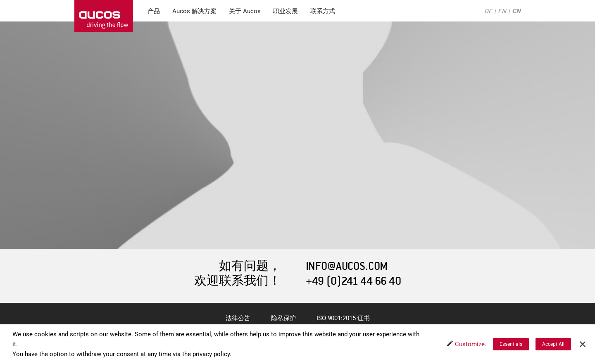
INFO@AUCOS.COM (347, 266)
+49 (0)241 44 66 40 (353, 281)
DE (488, 11)
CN (516, 11)
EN (502, 11)
